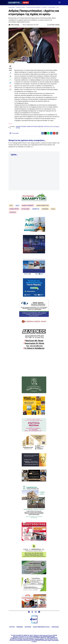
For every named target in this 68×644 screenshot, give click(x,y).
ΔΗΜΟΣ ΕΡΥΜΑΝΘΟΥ (28, 205)
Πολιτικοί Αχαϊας (52, 7)
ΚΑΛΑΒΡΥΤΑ (36, 209)
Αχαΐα (17, 205)
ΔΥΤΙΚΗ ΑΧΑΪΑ (25, 209)
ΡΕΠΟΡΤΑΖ (13, 212)
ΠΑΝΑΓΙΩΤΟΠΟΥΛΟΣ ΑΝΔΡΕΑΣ (34, 7)
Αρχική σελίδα (11, 7)
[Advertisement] (34, 363)
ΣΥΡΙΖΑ (58, 7)
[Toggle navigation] (59, 3)
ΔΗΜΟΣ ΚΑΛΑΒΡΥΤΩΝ (43, 205)
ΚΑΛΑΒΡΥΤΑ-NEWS (20, 7)
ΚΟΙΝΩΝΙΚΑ (45, 209)
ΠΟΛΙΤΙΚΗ (44, 7)
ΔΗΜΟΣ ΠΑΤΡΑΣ (14, 209)
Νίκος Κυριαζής (15, 25)
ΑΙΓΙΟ (11, 205)
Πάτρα (53, 209)
